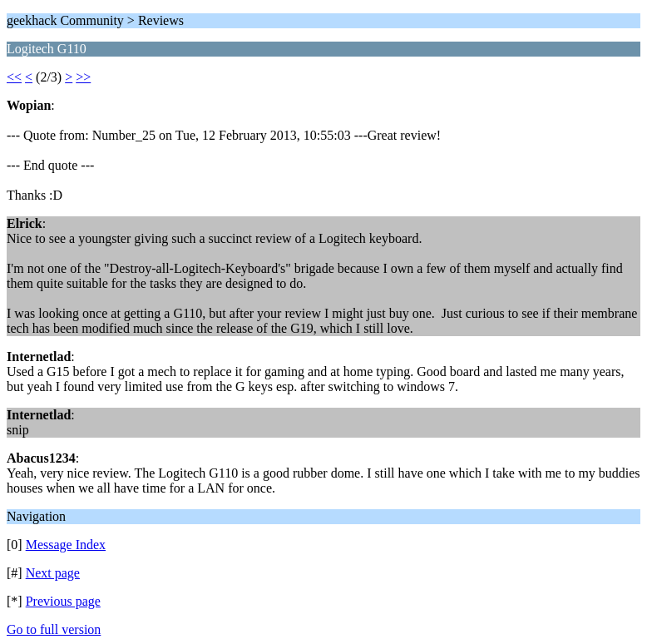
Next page (53, 573)
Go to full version (54, 629)
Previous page (63, 601)
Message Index (66, 545)
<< (14, 77)
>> (83, 77)
